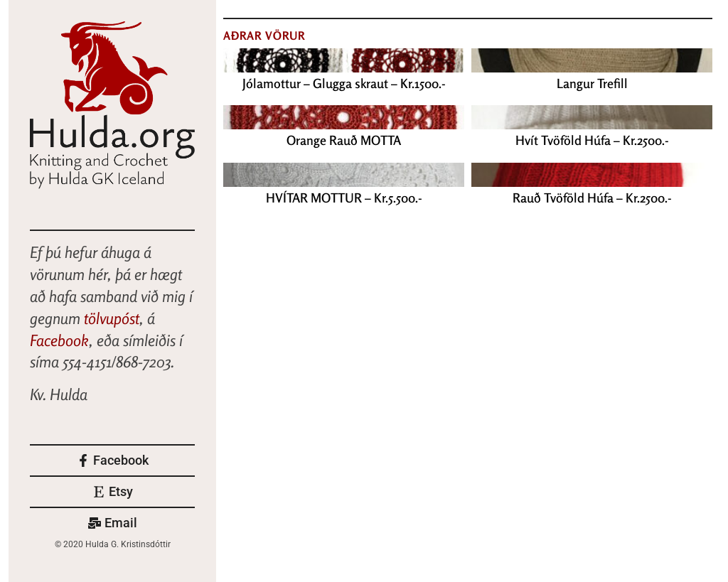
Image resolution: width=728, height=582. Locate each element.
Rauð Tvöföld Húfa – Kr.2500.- (592, 198)
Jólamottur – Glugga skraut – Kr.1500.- (344, 83)
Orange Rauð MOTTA (344, 140)
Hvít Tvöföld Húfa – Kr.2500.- (592, 140)
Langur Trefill (592, 83)
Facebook (59, 340)
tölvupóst (112, 318)
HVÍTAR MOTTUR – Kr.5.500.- (344, 198)
